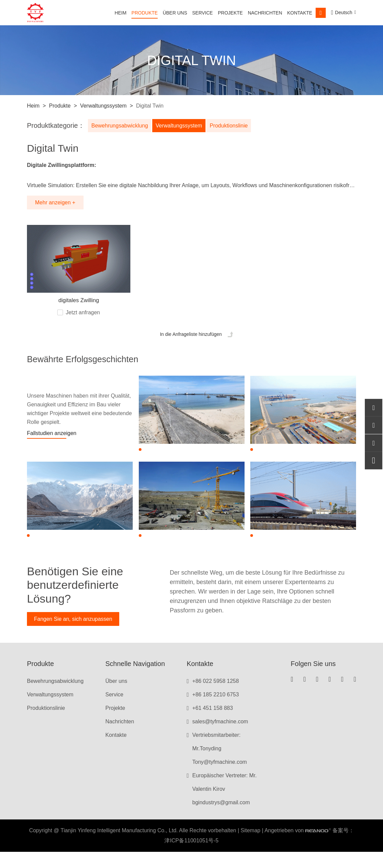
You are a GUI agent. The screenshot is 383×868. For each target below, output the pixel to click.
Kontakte (300, 13)
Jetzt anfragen (83, 316)
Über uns (175, 13)
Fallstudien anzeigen (52, 441)
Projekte (230, 13)
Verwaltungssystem (103, 106)
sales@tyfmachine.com (220, 738)
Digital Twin (149, 106)
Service (203, 13)
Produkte (145, 13)
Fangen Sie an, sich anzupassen (73, 635)
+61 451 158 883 (213, 724)
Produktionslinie (233, 126)
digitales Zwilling (79, 305)
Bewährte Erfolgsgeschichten (101, 365)
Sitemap (250, 847)
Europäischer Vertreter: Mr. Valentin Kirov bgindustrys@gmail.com (225, 805)
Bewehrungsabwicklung (120, 126)
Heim (120, 13)
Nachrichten (265, 13)
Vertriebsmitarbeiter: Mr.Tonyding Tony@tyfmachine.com (220, 765)
